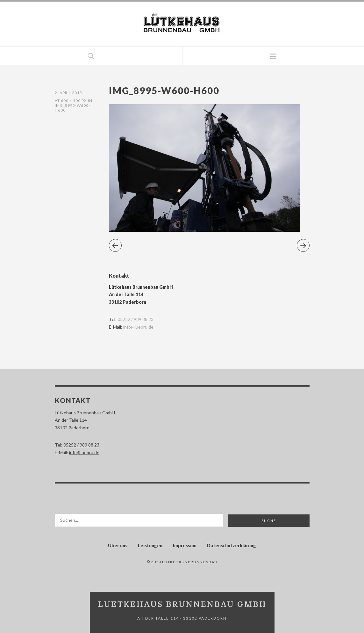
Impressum (185, 546)
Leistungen (150, 546)
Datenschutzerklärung (232, 546)
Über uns (118, 546)
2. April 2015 (68, 93)
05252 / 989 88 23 (136, 319)
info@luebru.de (138, 327)
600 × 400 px (74, 101)
